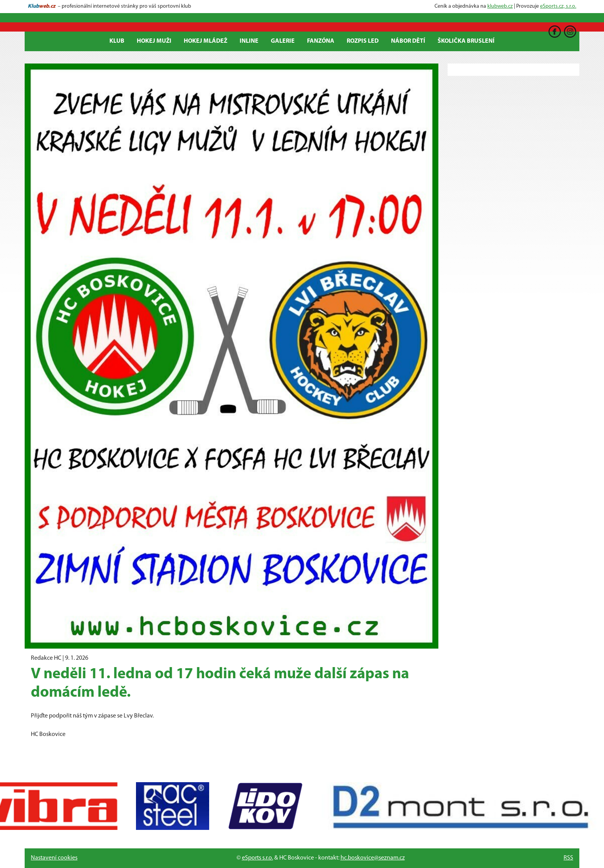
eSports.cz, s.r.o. (558, 6)
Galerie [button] (283, 41)
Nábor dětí (408, 41)
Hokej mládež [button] (206, 41)
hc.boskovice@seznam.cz (373, 858)
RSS (568, 858)
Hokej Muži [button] (154, 41)
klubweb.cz (500, 6)
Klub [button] (117, 41)
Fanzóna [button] (321, 41)
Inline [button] (249, 41)
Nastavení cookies (54, 858)
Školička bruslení (466, 41)
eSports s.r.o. (258, 858)
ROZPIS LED (363, 41)
